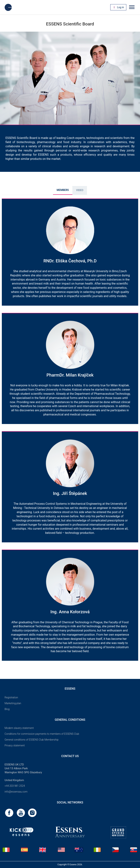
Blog (7, 709)
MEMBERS (63, 190)
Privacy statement (15, 745)
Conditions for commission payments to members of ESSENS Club (42, 734)
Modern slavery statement (19, 728)
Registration (11, 697)
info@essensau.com (16, 792)
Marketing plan (13, 703)
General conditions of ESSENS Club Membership (32, 740)
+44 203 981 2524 (15, 786)
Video (80, 190)
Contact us (70, 756)
